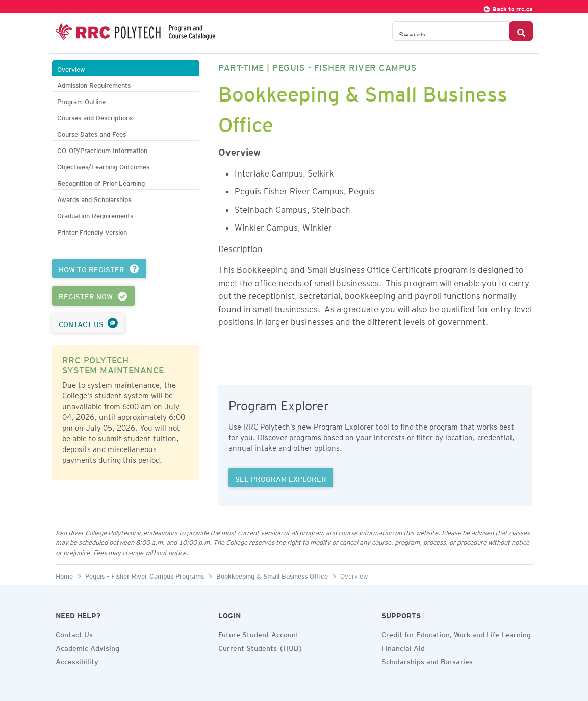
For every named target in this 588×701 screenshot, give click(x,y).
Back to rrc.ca (508, 7)
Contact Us (74, 633)
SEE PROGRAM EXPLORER (281, 478)
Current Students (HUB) (261, 647)
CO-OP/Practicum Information (102, 149)
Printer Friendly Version (92, 231)
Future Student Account (259, 633)
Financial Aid (403, 647)
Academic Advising (87, 647)
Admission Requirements (94, 84)
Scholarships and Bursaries (427, 660)
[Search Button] (521, 31)
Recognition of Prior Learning (101, 182)
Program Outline (81, 100)
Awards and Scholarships (94, 198)
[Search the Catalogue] (451, 31)
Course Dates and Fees (92, 133)
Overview (71, 68)
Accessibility (77, 660)
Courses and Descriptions (95, 117)
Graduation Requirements (95, 215)
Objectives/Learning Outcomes (103, 166)
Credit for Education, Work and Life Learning (456, 633)
